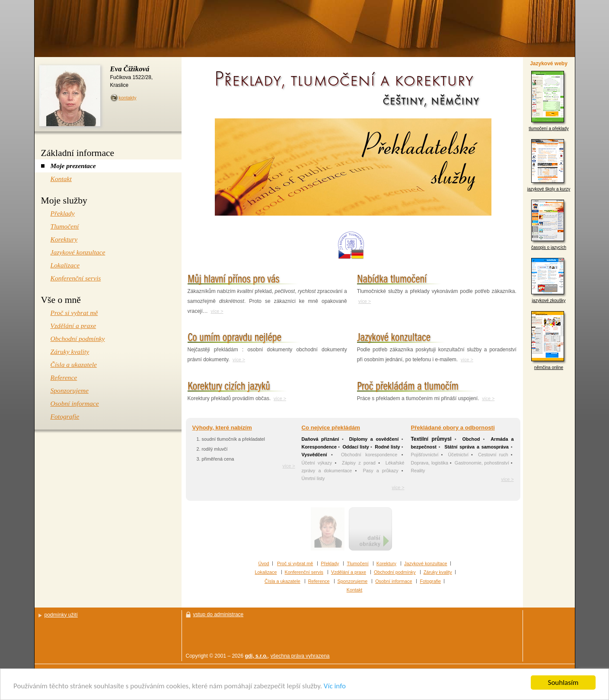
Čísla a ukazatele (282, 581)
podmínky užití (61, 615)
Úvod (263, 563)
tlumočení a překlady (548, 101)
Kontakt (355, 590)
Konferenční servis (304, 572)
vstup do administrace (218, 614)
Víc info (335, 686)
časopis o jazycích (549, 225)
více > (217, 311)
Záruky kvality (438, 572)
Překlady (330, 563)
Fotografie (430, 581)
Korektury (386, 563)
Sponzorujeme (353, 581)
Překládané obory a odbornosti (453, 428)
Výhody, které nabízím (222, 428)
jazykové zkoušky (549, 280)
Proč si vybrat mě (295, 563)
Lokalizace (266, 572)
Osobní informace (394, 581)
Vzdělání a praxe (349, 572)
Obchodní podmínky (395, 572)
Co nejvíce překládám (331, 428)
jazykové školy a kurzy (549, 165)
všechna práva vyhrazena (300, 656)
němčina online (549, 340)
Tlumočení (357, 563)
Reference (319, 581)
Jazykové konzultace (426, 563)
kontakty (128, 98)
